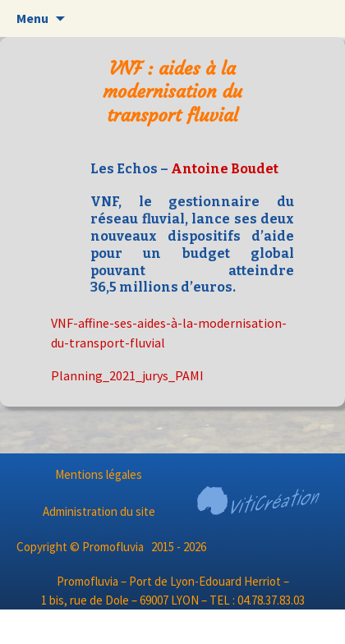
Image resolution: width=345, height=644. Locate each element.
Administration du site (99, 511)
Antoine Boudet (225, 169)
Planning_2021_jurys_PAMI (127, 375)
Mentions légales (99, 474)
